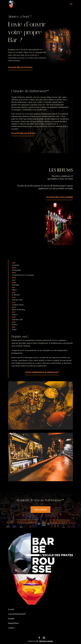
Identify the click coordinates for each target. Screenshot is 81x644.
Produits (11, 618)
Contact (11, 628)
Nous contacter (40, 509)
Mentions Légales (46, 641)
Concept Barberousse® (17, 614)
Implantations (13, 623)
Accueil (11, 609)
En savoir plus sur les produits (60, 197)
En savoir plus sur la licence (20, 67)
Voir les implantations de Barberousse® (42, 372)
